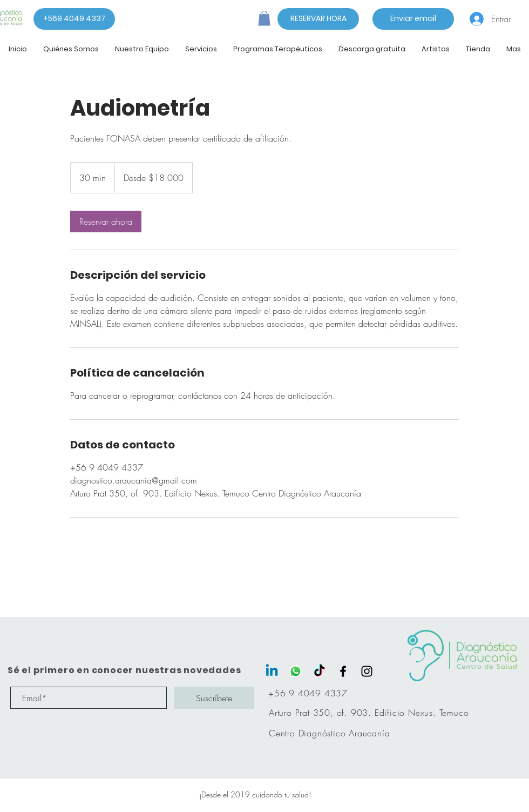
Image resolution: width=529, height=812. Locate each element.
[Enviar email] (413, 19)
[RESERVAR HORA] (318, 19)
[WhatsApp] (296, 671)
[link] (106, 222)
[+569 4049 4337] (74, 19)
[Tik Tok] (319, 671)
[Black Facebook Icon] (343, 671)
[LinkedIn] (272, 671)
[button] (264, 18)
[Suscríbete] (214, 698)
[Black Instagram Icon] (367, 671)
